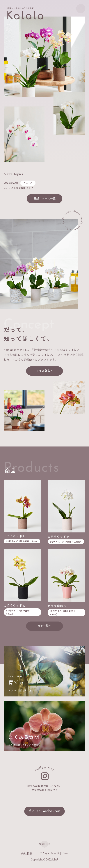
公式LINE (44, 844)
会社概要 (27, 853)
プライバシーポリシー (54, 853)
